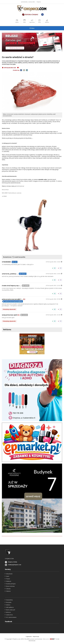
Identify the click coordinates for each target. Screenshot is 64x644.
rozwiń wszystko (24, 257)
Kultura (8, 605)
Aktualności (9, 574)
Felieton (8, 591)
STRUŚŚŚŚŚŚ (7, 262)
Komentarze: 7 (9, 257)
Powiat (8, 579)
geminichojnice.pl (19, 186)
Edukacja (9, 581)
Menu (32, 28)
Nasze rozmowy (10, 586)
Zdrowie (8, 589)
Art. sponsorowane (11, 617)
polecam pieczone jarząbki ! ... (14, 299)
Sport (8, 576)
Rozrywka (9, 602)
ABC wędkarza (10, 607)
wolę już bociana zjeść (11, 315)
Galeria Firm (9, 615)
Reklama (7, 329)
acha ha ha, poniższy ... (10, 274)
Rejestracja (36, 637)
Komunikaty (9, 600)
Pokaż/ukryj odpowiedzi (9, 309)
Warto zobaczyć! (11, 610)
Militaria (8, 612)
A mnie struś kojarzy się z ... (12, 286)
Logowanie (29, 637)
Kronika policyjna (11, 584)
